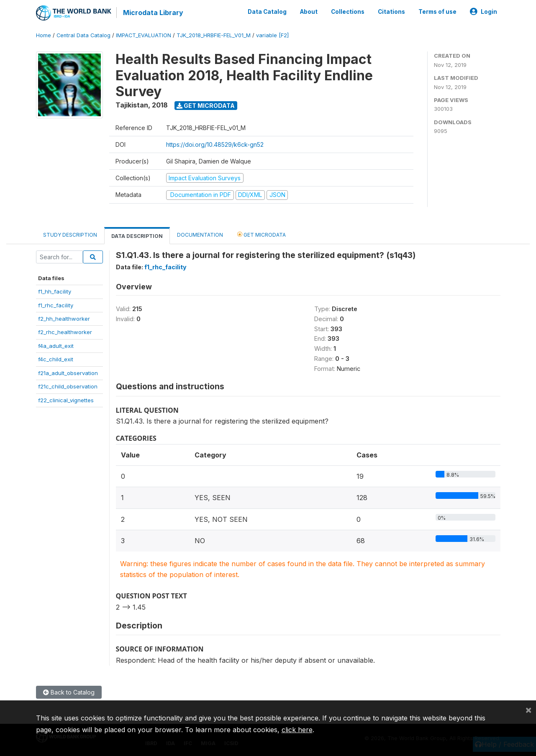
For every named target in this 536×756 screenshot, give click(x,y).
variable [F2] (272, 35)
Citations (391, 12)
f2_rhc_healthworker (65, 332)
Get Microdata (206, 106)
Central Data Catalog (83, 35)
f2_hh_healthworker (64, 319)
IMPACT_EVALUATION (144, 35)
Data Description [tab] (137, 236)
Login (483, 12)
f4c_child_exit (56, 359)
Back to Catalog (69, 692)
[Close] (528, 710)
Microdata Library (153, 13)
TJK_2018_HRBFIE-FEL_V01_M (214, 35)
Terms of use (437, 12)
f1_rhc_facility (56, 305)
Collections (348, 12)
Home (44, 35)
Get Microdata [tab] (262, 234)
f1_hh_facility (55, 291)
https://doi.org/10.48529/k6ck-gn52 (215, 144)
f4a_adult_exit (56, 346)
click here (297, 730)
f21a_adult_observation (68, 373)
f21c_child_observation (68, 386)
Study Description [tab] (70, 235)
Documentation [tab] (200, 235)
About (309, 12)
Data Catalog (267, 12)
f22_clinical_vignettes (66, 400)
